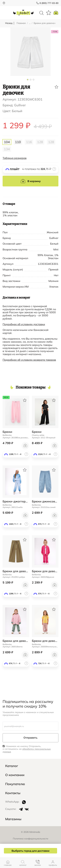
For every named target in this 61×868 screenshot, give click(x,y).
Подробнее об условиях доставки (24, 324)
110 (18, 142)
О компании (15, 775)
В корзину (30, 181)
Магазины (13, 819)
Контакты (13, 793)
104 (7, 142)
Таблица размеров (15, 158)
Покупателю (15, 784)
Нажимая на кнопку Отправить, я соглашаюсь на (27, 749)
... (30, 23)
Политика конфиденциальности (30, 839)
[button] (28, 80)
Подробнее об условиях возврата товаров (29, 360)
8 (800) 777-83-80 (49, 3)
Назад (9, 23)
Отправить (31, 738)
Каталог (12, 766)
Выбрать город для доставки (30, 851)
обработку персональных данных (27, 750)
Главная (21, 23)
